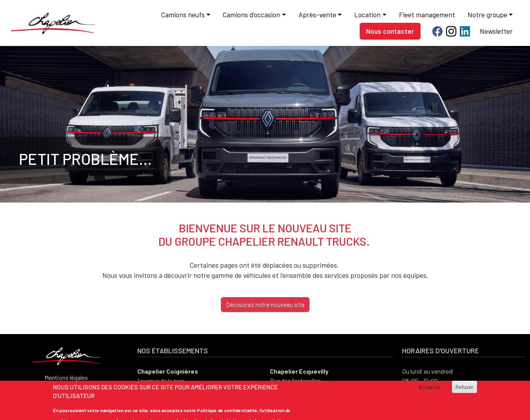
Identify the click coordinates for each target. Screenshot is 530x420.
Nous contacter (390, 31)
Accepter (430, 387)
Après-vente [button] (317, 15)
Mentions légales (66, 377)
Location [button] (367, 15)
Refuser (464, 387)
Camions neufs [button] (183, 15)
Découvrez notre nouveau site (265, 304)
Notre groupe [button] (487, 15)
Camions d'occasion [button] (251, 15)
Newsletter (496, 31)
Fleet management (427, 15)
